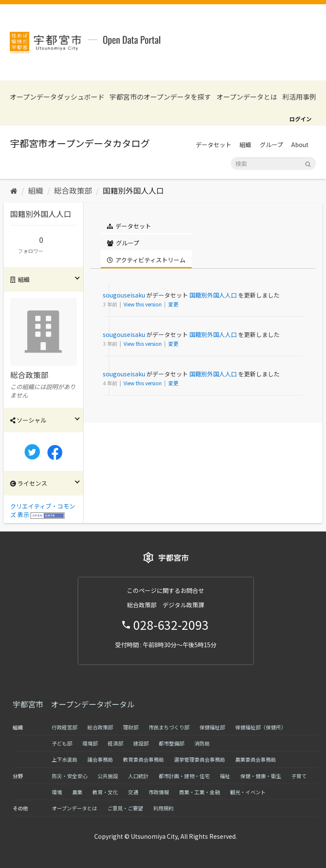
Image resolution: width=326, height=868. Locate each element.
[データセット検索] (273, 164)
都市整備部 (171, 743)
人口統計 (138, 776)
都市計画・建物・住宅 (184, 776)
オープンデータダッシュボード (57, 97)
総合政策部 (73, 190)
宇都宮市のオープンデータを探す (160, 97)
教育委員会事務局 (143, 759)
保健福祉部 (212, 727)
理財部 (131, 727)
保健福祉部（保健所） (261, 727)
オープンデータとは (247, 97)
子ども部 (62, 743)
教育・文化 (105, 792)
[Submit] (308, 163)
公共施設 (108, 776)
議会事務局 (100, 759)
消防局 (202, 743)
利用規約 (163, 808)
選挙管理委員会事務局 (200, 759)
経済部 (115, 743)
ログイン (301, 119)
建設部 (141, 743)
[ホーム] (14, 190)
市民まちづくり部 (169, 727)
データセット (214, 145)
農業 (77, 792)
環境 (57, 792)
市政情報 (159, 792)
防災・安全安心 (70, 776)
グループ (271, 145)
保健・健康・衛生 (261, 776)
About (300, 145)
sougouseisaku (124, 295)
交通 (133, 792)
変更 (173, 304)
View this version (143, 304)
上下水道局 (65, 759)
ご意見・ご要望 (125, 808)
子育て (299, 776)
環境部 (90, 743)
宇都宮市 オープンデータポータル (74, 704)
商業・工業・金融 (200, 792)
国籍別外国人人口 (133, 190)
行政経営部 (65, 727)
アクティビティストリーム (146, 260)
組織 (245, 145)
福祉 (225, 776)
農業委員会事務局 (256, 759)
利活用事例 (299, 97)
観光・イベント (248, 792)
